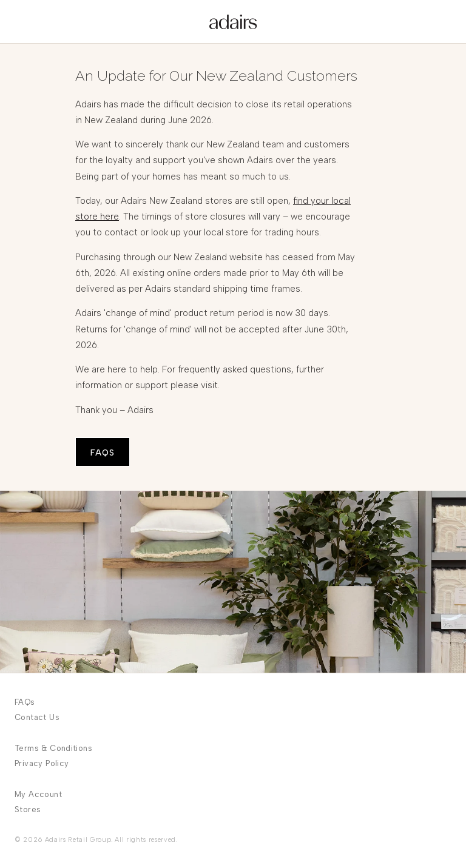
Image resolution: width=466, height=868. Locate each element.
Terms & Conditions (53, 748)
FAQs (25, 702)
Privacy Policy (42, 763)
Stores (28, 809)
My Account (38, 794)
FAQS (103, 453)
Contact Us (37, 717)
